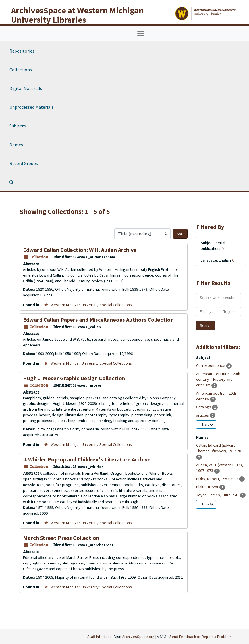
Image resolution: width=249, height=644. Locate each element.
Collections (21, 70)
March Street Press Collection (61, 538)
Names (16, 145)
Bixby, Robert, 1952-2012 (218, 479)
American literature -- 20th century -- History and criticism (218, 379)
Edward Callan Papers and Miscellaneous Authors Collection (98, 320)
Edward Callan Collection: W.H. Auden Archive (80, 250)
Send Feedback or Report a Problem (201, 637)
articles (203, 415)
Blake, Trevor (208, 487)
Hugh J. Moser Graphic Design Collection (74, 378)
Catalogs (204, 407)
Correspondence (211, 365)
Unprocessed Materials (32, 107)
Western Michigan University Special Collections (91, 305)
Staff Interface (99, 637)
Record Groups (24, 163)
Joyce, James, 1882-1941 (218, 495)
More (208, 424)
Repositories (22, 51)
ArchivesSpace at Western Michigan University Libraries (77, 15)
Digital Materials (26, 88)
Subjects (18, 126)
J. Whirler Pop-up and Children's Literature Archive (87, 459)
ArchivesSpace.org (138, 637)
